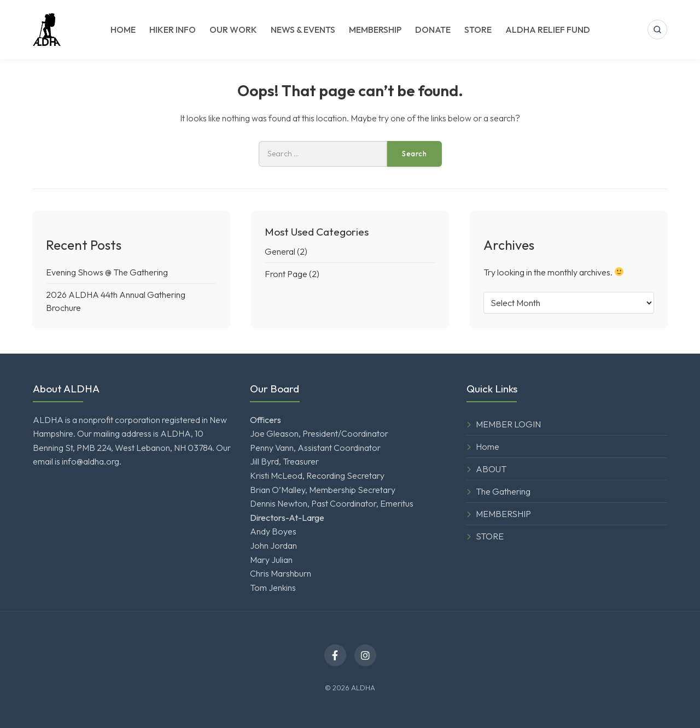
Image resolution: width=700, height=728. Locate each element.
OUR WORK (233, 30)
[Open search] (657, 30)
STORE (478, 30)
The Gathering (503, 491)
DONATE (433, 30)
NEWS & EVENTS (303, 30)
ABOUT (491, 469)
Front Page (286, 274)
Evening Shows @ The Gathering (107, 272)
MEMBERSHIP (375, 30)
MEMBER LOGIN (508, 424)
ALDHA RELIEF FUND (548, 30)
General (280, 251)
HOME (123, 30)
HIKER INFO (173, 30)
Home (488, 447)
